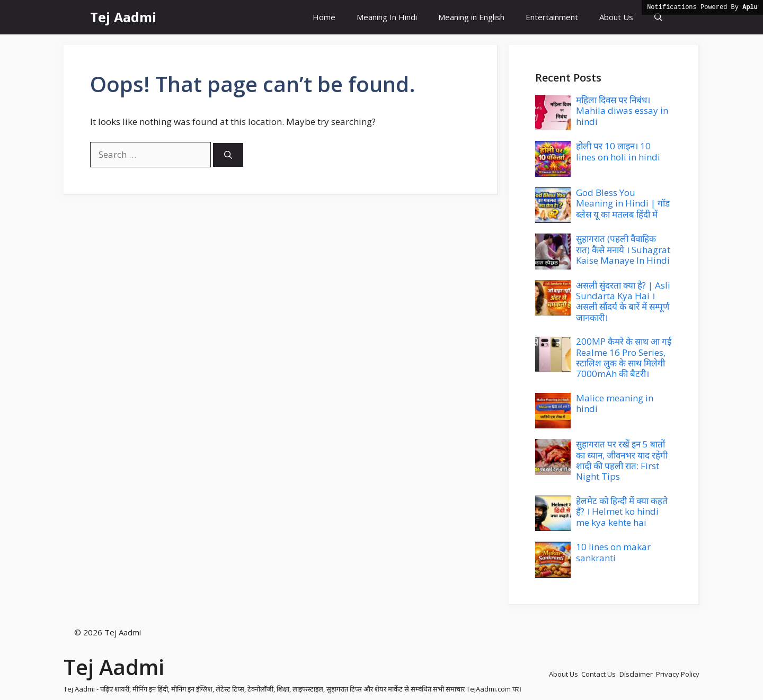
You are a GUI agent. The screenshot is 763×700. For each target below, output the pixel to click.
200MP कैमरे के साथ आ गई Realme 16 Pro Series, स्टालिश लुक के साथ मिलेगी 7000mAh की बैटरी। (624, 357)
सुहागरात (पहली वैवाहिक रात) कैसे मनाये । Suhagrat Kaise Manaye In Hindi (623, 249)
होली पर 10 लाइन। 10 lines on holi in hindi (618, 151)
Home (324, 17)
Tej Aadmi (123, 17)
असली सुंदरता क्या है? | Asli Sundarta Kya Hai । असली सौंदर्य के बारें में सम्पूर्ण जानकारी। (623, 301)
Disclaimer (636, 674)
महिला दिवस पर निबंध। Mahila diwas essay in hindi (622, 111)
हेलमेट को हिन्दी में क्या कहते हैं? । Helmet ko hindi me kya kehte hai (622, 511)
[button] (658, 17)
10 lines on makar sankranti (613, 552)
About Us (616, 17)
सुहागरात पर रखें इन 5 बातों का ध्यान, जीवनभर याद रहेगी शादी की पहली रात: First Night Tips (622, 460)
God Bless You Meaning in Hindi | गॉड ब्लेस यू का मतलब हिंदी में (623, 203)
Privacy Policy (678, 674)
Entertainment (552, 17)
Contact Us (598, 674)
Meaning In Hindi (387, 17)
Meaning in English (471, 17)
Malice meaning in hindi (615, 403)
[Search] (228, 155)
